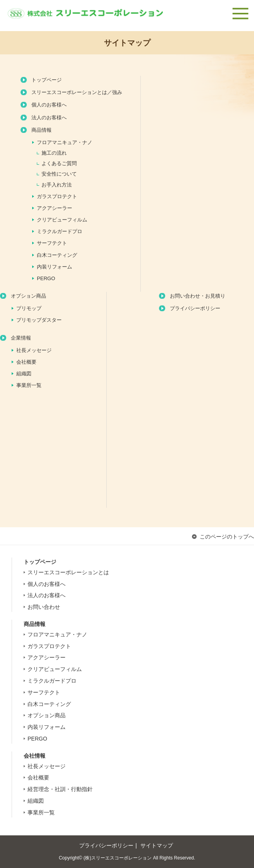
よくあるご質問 (59, 163)
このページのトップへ (227, 537)
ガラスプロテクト (57, 196)
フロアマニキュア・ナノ (65, 142)
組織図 (24, 374)
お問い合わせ (44, 607)
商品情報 (41, 130)
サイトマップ (157, 845)
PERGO (46, 278)
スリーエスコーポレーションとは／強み (77, 92)
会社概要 (26, 362)
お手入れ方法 (57, 185)
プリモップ (29, 308)
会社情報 (35, 756)
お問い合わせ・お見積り (198, 296)
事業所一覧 (29, 385)
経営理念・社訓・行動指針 (60, 789)
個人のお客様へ (49, 105)
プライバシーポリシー (195, 308)
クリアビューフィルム (62, 220)
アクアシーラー (54, 208)
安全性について (59, 174)
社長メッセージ (34, 350)
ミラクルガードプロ (60, 231)
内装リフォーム (54, 267)
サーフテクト (52, 243)
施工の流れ (54, 153)
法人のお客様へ (49, 118)
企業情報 (21, 338)
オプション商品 (29, 296)
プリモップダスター (39, 320)
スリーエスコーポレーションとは (68, 572)
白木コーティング (57, 255)
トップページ (47, 80)
